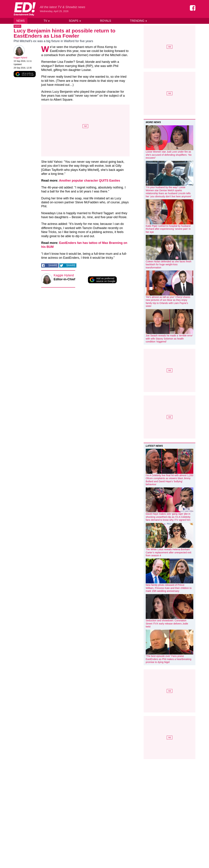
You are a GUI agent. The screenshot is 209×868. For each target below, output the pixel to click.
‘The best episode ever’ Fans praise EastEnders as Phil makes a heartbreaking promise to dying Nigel (169, 659)
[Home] (25, 9)
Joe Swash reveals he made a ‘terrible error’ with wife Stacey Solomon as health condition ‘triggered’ (169, 339)
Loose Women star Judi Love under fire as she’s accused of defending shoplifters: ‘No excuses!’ (169, 155)
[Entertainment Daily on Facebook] (193, 8)
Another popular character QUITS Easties (89, 181)
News (21, 21)
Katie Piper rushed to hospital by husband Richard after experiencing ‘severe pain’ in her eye (168, 229)
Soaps (75, 21)
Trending (139, 21)
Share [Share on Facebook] (53, 266)
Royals (106, 21)
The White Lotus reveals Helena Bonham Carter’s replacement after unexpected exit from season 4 (168, 552)
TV (47, 21)
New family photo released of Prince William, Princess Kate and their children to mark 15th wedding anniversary (169, 588)
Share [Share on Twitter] (71, 266)
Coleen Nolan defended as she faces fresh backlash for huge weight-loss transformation (169, 265)
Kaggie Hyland (20, 58)
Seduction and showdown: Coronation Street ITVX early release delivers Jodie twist (167, 624)
